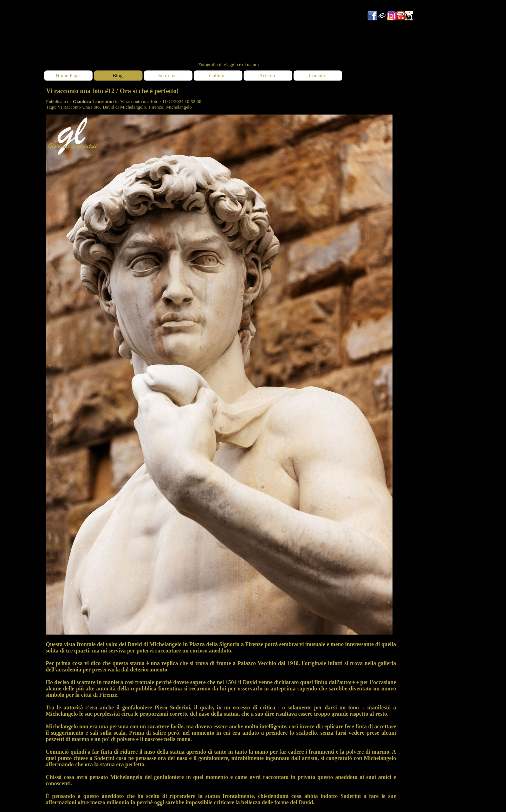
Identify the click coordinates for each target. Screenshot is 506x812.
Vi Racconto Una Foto (79, 107)
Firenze (156, 107)
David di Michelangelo (124, 107)
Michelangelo (179, 107)
